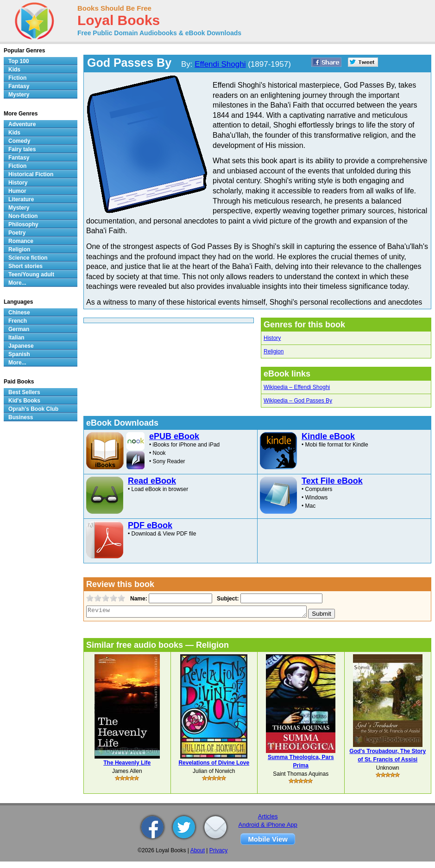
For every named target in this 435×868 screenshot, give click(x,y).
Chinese (19, 313)
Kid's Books (24, 401)
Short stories (25, 266)
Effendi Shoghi (220, 64)
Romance (21, 241)
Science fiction (28, 258)
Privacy (218, 850)
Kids (14, 70)
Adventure (22, 124)
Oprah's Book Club (33, 409)
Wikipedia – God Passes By (298, 401)
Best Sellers (24, 392)
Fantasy (19, 86)
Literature (21, 199)
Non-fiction (23, 216)
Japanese (21, 346)
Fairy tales (22, 149)
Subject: (227, 599)
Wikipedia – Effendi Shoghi (297, 387)
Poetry (17, 233)
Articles (268, 816)
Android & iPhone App (268, 825)
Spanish (19, 354)
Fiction (17, 78)
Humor (17, 191)
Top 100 (19, 61)
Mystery (19, 95)
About (198, 850)
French (18, 321)
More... (17, 283)
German (19, 329)
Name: (138, 599)
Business (21, 417)
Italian (16, 338)
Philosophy (23, 224)
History (272, 338)
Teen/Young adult (31, 274)
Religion (274, 351)
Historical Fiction (31, 174)
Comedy (19, 141)
